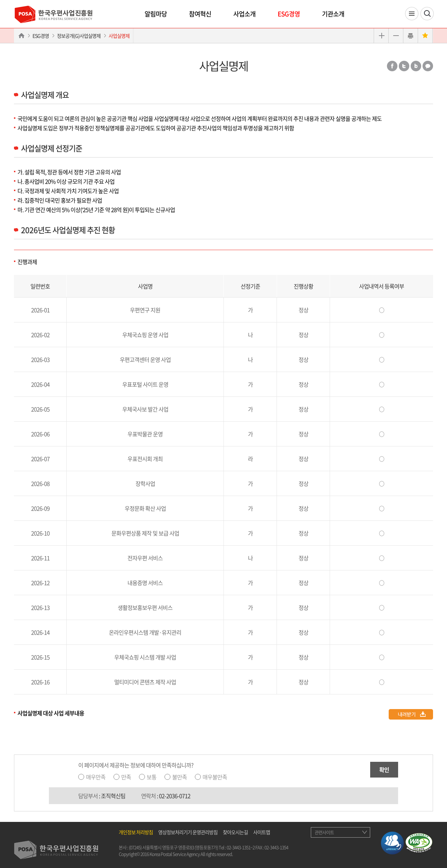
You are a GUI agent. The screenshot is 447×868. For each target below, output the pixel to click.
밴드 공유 (416, 66)
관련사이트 (324, 832)
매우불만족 (215, 777)
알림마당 (156, 14)
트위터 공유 (404, 66)
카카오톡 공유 (428, 66)
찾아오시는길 (235, 832)
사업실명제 (119, 36)
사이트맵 (262, 832)
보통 (152, 777)
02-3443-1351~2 (241, 847)
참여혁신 (200, 14)
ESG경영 (289, 14)
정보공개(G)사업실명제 (79, 36)
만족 (126, 777)
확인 (384, 769)
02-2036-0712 (175, 796)
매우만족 (96, 777)
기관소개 (333, 14)
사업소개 (244, 14)
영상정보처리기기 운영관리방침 (188, 832)
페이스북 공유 (392, 66)
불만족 (179, 777)
